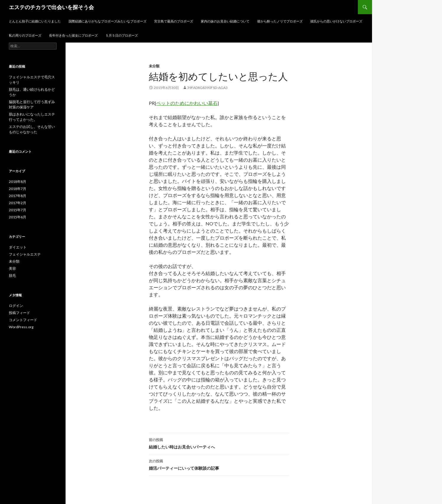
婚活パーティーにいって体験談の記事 (219, 464)
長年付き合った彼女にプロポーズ (73, 35)
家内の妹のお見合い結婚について (225, 21)
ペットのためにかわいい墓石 (187, 103)
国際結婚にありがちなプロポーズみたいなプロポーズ (107, 21)
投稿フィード (19, 313)
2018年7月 (18, 189)
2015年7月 (18, 210)
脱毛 (12, 275)
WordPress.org (21, 327)
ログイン (16, 306)
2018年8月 (18, 182)
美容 (12, 268)
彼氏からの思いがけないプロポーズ (336, 21)
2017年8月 (18, 196)
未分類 (154, 66)
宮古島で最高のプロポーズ (174, 21)
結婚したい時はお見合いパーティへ (219, 443)
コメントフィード (23, 320)
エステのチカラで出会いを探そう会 (51, 7)
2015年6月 (18, 217)
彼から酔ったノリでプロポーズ (280, 21)
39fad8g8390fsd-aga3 (207, 88)
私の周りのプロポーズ (25, 35)
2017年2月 (18, 203)
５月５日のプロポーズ (122, 35)
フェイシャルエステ (25, 254)
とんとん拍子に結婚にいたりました (35, 21)
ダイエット (18, 247)
